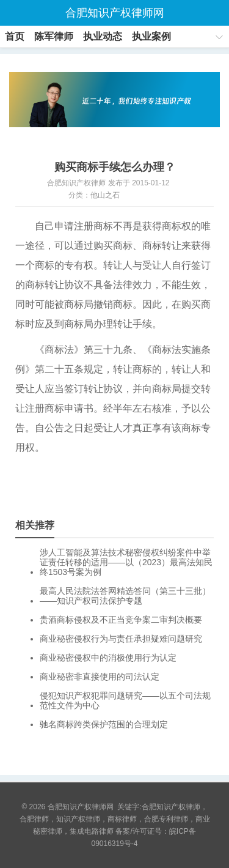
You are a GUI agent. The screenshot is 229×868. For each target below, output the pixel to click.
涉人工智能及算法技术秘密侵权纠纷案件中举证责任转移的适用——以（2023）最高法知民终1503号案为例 (126, 562)
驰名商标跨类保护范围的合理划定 (104, 724)
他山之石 (105, 195)
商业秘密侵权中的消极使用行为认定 (108, 658)
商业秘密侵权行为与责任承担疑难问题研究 (121, 639)
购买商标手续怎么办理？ (115, 167)
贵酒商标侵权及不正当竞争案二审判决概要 (121, 620)
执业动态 (103, 36)
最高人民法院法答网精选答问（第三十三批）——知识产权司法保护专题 (125, 596)
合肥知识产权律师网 (115, 13)
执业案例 (151, 36)
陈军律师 (54, 36)
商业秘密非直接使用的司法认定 (100, 677)
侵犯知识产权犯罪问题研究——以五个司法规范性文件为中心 (125, 700)
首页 (15, 36)
